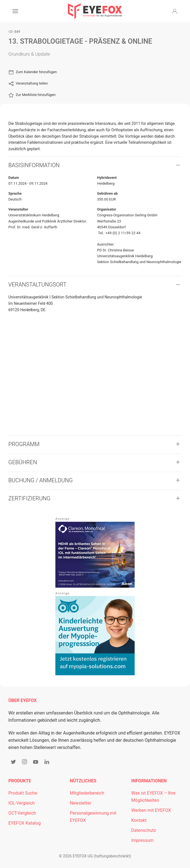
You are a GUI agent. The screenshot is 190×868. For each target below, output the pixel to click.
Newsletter (81, 803)
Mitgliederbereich (87, 793)
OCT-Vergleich (22, 813)
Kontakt (139, 820)
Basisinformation (34, 165)
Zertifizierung (29, 498)
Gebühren (23, 462)
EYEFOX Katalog (24, 823)
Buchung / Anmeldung (40, 480)
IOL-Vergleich (21, 803)
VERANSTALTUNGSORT (37, 285)
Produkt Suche (23, 793)
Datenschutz (144, 830)
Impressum (143, 840)
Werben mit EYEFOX (151, 810)
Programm (24, 444)
